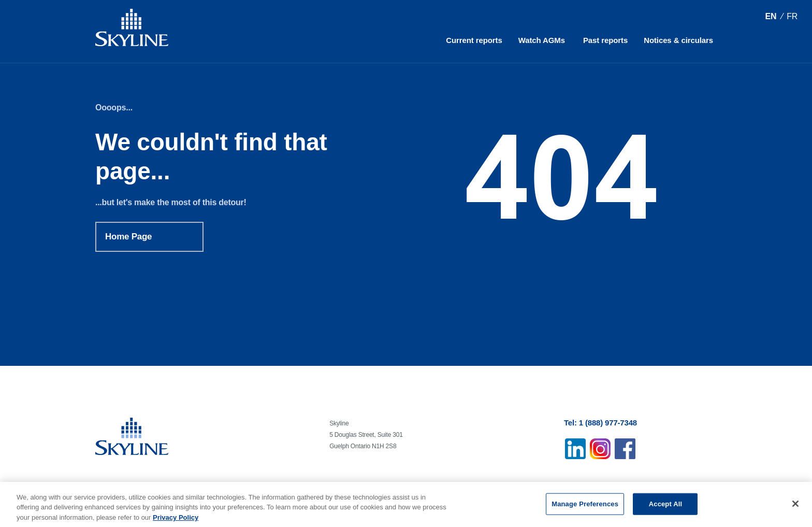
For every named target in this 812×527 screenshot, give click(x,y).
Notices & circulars (678, 40)
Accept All (665, 506)
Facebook (625, 449)
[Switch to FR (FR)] (792, 17)
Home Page (128, 237)
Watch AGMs (542, 40)
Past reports (605, 40)
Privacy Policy (176, 519)
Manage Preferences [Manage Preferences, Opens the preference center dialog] (585, 506)
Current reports (474, 40)
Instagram (600, 449)
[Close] (795, 506)
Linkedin (575, 449)
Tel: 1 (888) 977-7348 (600, 423)
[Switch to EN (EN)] (771, 17)
